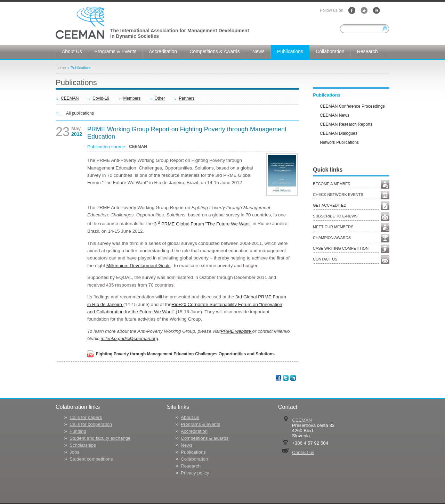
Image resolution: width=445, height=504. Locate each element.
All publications (80, 113)
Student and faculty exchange (100, 438)
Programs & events (200, 424)
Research (191, 466)
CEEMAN (70, 98)
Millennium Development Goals (138, 266)
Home (61, 68)
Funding (78, 431)
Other (160, 98)
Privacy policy (195, 473)
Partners (187, 98)
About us (190, 417)
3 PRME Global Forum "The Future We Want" (203, 224)
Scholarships (83, 445)
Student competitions (91, 459)
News (187, 445)
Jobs (74, 452)
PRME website (237, 331)
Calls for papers (86, 417)
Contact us (303, 452)
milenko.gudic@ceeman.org (130, 338)
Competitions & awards (205, 438)
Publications (81, 68)
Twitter (364, 10)
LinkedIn (376, 10)
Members (132, 98)
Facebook (352, 10)
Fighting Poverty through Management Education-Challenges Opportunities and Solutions (185, 354)
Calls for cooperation (91, 424)
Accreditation (194, 431)
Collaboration (195, 459)
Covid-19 (101, 98)
